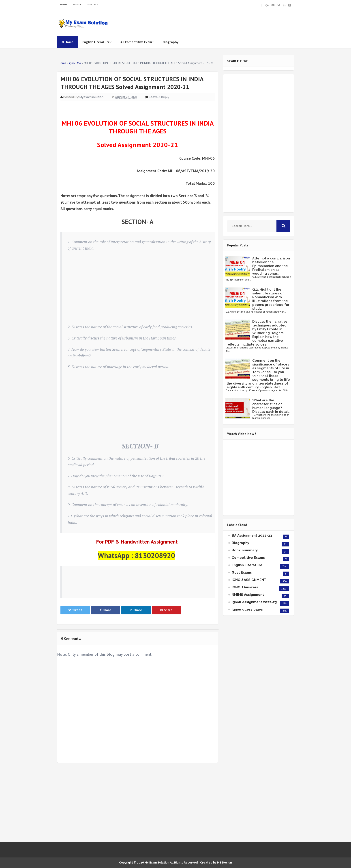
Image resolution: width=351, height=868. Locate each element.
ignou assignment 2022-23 (254, 602)
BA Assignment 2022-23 (252, 535)
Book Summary (245, 550)
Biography (171, 42)
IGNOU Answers (245, 587)
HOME (64, 5)
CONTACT (93, 5)
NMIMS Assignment (248, 595)
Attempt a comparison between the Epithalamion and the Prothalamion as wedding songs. (271, 266)
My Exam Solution (157, 863)
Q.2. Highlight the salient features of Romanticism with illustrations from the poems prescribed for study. (271, 299)
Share (106, 610)
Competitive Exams (248, 558)
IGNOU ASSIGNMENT (249, 580)
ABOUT (77, 5)
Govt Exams (242, 572)
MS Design (225, 863)
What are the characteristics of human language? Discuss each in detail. (271, 406)
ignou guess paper (248, 609)
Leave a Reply (159, 97)
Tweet (75, 610)
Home (67, 42)
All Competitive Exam (137, 42)
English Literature (97, 42)
